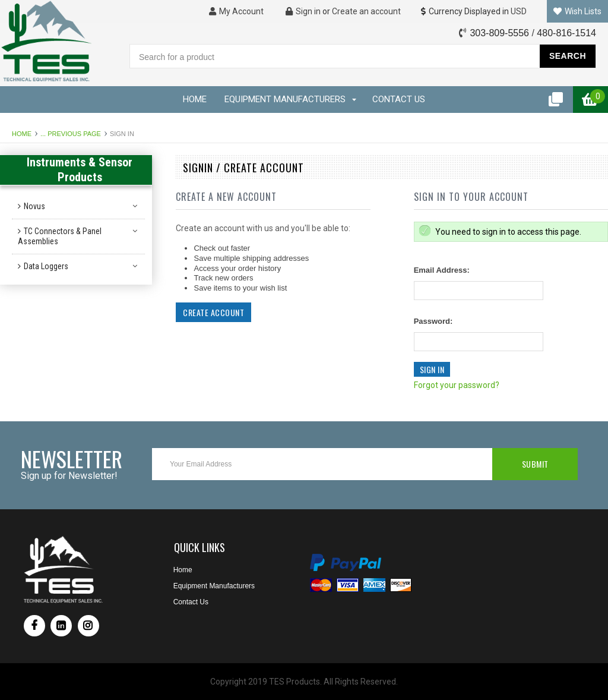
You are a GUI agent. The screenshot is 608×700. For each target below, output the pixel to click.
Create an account (366, 11)
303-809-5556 (499, 33)
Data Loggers (46, 266)
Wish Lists (577, 11)
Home (22, 134)
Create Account (213, 312)
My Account (236, 11)
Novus (34, 206)
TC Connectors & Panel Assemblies (60, 236)
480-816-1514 (566, 33)
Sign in (303, 11)
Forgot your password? (457, 385)
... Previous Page (71, 134)
